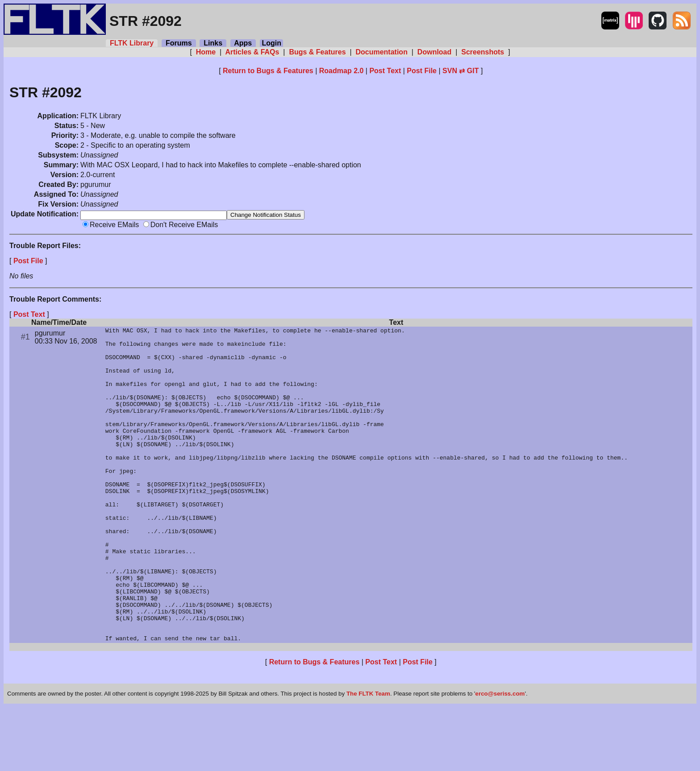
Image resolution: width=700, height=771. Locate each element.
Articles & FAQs (252, 52)
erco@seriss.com (500, 757)
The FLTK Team (368, 757)
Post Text (385, 71)
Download (434, 52)
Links (213, 43)
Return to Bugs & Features (268, 71)
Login (271, 43)
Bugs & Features (317, 52)
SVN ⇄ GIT (460, 71)
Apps (243, 43)
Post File (422, 71)
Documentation (381, 52)
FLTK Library (132, 43)
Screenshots (483, 52)
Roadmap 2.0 (342, 71)
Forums (179, 43)
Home (206, 52)
